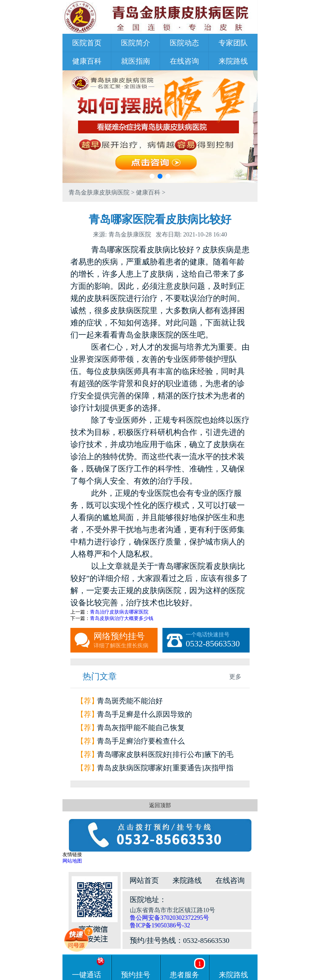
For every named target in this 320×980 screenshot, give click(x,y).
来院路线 (233, 61)
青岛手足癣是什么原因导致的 (144, 714)
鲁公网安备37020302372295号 (169, 918)
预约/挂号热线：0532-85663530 (180, 940)
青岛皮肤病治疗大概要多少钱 (122, 618)
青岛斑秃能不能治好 (130, 701)
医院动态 (184, 43)
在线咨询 (184, 61)
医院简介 (136, 43)
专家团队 (233, 43)
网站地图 (72, 861)
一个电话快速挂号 (218, 640)
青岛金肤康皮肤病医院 (99, 192)
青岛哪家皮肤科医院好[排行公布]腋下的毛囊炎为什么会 (165, 756)
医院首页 (87, 43)
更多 (235, 677)
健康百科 (87, 61)
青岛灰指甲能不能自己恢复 (141, 728)
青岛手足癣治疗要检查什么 (141, 741)
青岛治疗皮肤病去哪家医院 (119, 612)
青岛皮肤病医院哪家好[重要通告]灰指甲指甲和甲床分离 (165, 769)
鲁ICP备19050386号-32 (160, 925)
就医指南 (136, 61)
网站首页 (144, 880)
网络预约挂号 (126, 640)
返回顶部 (160, 805)
